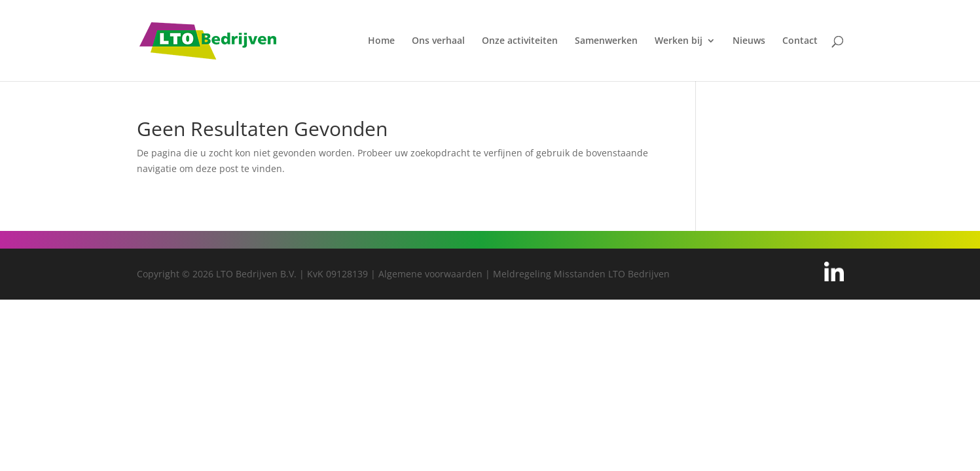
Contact (800, 41)
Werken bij (679, 41)
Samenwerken (606, 41)
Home (381, 41)
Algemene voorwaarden (430, 274)
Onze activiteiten (520, 41)
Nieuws (749, 41)
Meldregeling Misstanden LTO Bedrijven (581, 274)
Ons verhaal (438, 41)
